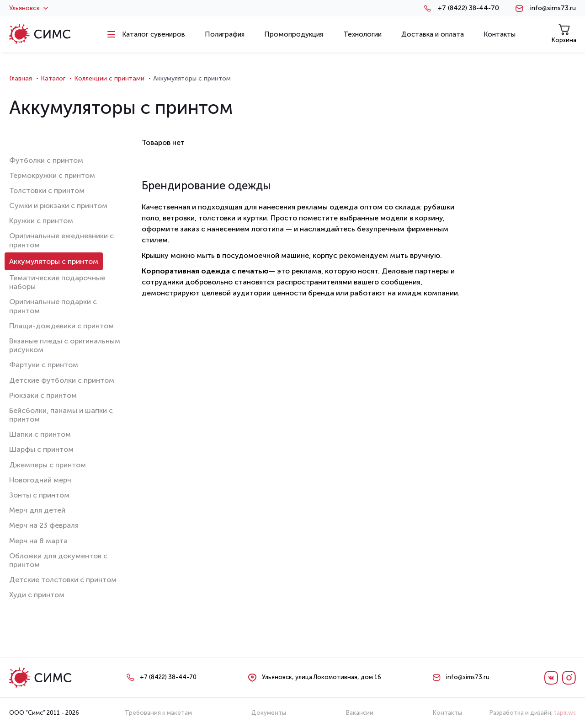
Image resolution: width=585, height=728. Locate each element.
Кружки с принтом (41, 221)
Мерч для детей (37, 510)
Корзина (564, 34)
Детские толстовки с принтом (63, 580)
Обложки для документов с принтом (58, 560)
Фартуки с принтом (44, 365)
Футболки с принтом (46, 160)
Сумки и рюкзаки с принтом (58, 206)
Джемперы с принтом (48, 465)
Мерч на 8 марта (38, 541)
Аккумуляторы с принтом (54, 261)
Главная (21, 78)
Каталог (53, 78)
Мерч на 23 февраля (44, 525)
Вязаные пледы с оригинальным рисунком (65, 345)
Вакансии (360, 713)
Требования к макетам (158, 713)
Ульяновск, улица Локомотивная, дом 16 (322, 677)
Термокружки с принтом (52, 175)
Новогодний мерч (40, 480)
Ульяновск (29, 8)
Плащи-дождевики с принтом (61, 326)
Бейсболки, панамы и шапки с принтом (61, 415)
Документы (269, 713)
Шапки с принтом (40, 434)
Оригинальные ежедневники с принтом (61, 240)
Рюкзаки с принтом (43, 395)
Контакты (447, 713)
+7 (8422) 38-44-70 (468, 8)
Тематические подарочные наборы (57, 282)
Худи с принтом (37, 595)
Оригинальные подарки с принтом (53, 306)
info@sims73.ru (553, 8)
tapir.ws (565, 713)
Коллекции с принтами (109, 78)
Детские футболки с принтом (62, 380)
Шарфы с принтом (41, 449)
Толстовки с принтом (47, 190)
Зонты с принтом (39, 495)
